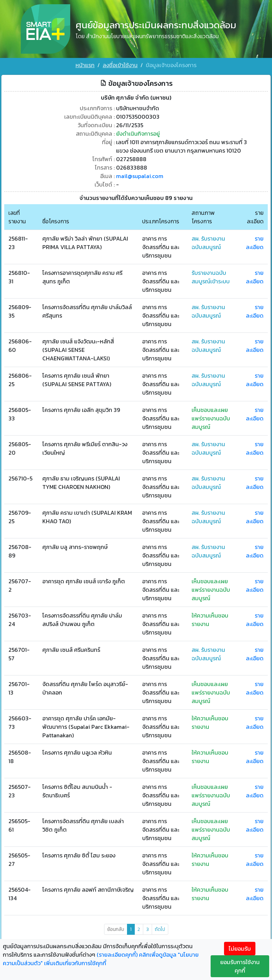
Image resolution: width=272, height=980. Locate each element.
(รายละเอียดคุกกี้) (117, 955)
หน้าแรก (85, 65)
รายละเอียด (255, 243)
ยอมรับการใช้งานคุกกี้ (240, 966)
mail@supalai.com (140, 176)
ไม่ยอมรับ (240, 949)
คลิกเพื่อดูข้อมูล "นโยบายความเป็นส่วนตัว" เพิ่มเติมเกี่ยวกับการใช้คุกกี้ (101, 959)
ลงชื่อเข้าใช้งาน (120, 65)
